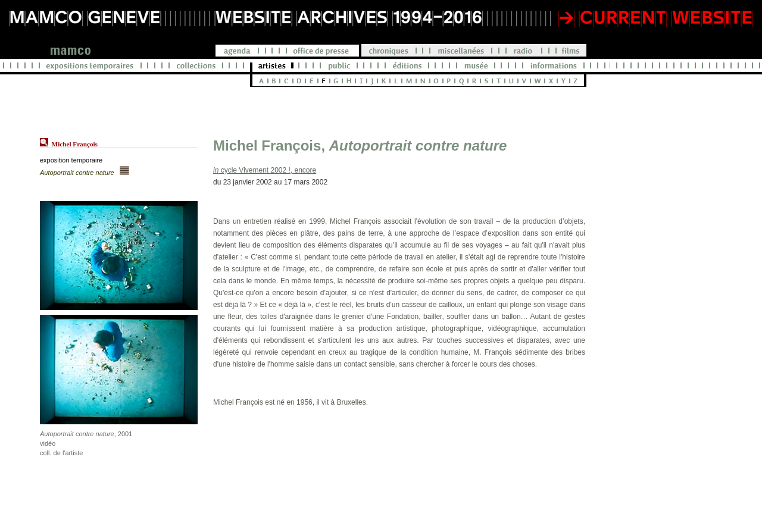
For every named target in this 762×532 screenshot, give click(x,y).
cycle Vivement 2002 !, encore (265, 170)
